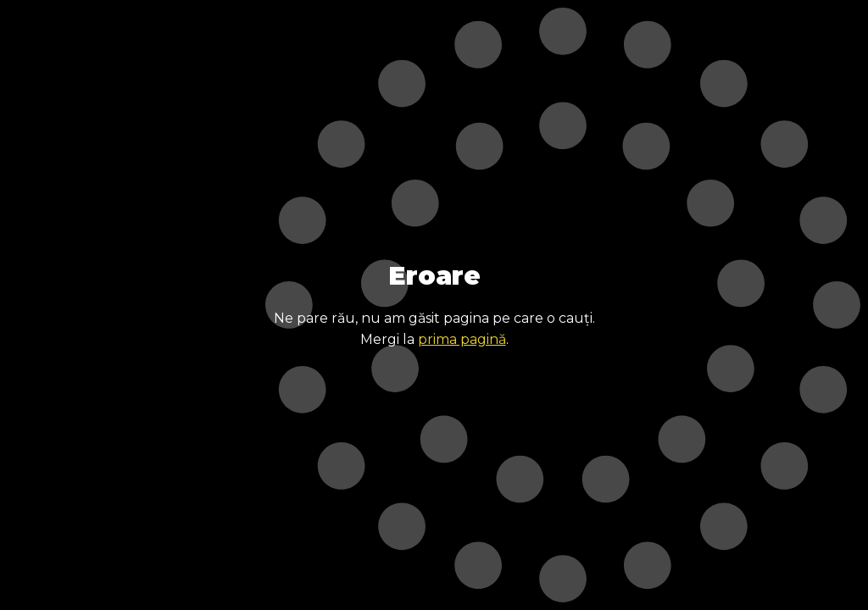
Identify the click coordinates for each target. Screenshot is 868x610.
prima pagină (462, 339)
